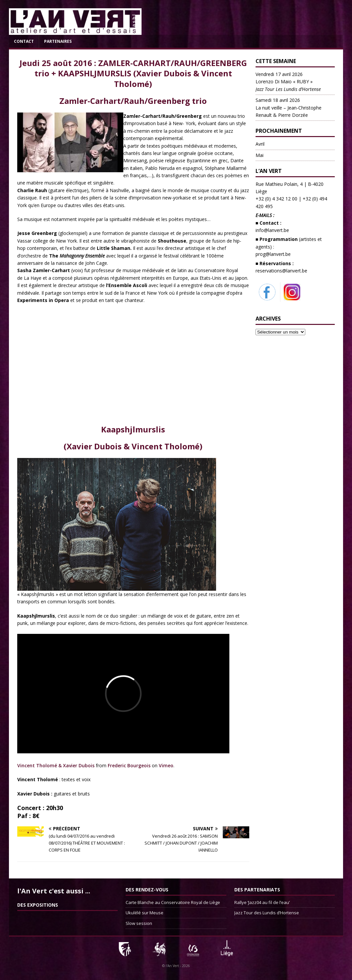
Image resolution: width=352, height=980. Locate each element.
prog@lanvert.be (273, 254)
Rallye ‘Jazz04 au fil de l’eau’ (262, 902)
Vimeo (166, 765)
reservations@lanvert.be (281, 271)
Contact (24, 41)
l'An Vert (172, 966)
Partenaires (58, 41)
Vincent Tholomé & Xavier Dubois (56, 765)
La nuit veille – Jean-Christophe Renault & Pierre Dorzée (289, 108)
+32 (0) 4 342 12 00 (276, 199)
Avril (260, 144)
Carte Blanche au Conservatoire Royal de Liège (173, 902)
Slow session (139, 923)
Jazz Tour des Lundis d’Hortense (267, 913)
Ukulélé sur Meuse (145, 913)
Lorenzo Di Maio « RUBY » (288, 82)
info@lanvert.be (272, 230)
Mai (260, 155)
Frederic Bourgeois (129, 765)
